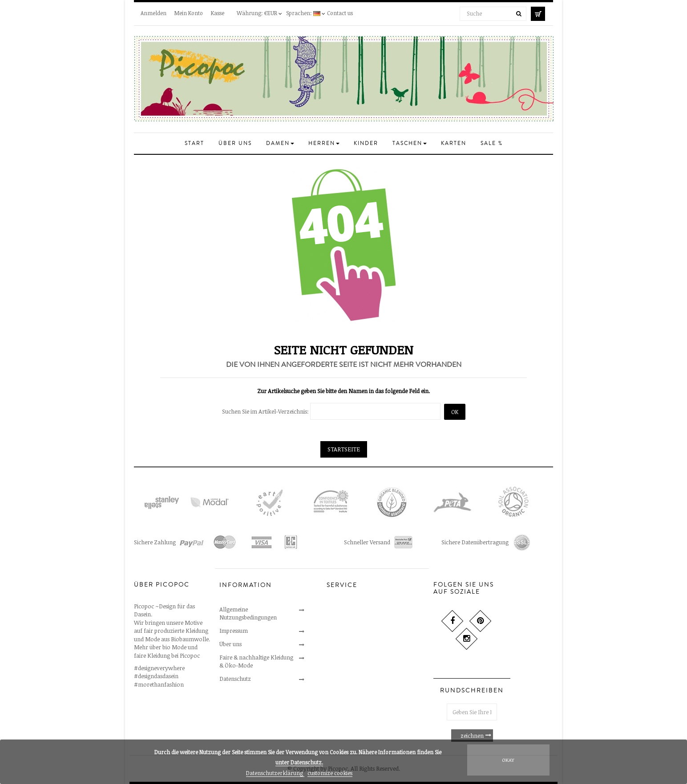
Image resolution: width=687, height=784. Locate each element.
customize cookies (330, 773)
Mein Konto (189, 13)
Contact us (340, 13)
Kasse (218, 13)
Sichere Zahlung (348, 636)
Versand (337, 649)
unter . (299, 762)
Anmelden (154, 13)
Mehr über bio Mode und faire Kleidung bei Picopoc (167, 651)
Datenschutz (235, 679)
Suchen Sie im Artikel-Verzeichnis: (265, 411)
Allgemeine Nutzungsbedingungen (248, 613)
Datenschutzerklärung (275, 773)
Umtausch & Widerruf (354, 623)
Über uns (230, 644)
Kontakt (337, 609)
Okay (508, 760)
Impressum (234, 631)
